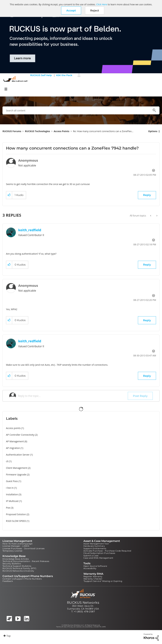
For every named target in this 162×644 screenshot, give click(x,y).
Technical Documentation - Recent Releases (26, 561)
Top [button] (9, 636)
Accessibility (90, 568)
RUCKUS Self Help (41, 75)
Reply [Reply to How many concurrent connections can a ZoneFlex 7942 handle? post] (147, 195)
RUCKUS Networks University (18, 571)
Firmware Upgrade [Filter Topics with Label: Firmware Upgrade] (16, 475)
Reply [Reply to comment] (147, 265)
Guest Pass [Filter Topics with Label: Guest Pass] (12, 481)
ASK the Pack (64, 75)
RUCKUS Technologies (37, 131)
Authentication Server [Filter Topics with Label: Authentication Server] (18, 455)
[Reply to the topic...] (73, 396)
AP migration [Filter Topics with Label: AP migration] (13, 448)
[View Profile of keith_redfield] (30, 230)
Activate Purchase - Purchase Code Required (107, 551)
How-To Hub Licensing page (17, 544)
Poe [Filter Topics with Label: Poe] (8, 508)
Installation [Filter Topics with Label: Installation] (12, 494)
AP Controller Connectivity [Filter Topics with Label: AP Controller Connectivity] (20, 435)
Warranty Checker (93, 579)
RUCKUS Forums (12, 131)
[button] (71, 10)
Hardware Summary (94, 546)
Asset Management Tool (96, 544)
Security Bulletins (12, 564)
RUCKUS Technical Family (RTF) (19, 568)
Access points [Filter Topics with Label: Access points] (13, 428)
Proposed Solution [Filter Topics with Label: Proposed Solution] (16, 514)
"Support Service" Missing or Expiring (103, 581)
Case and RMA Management (98, 558)
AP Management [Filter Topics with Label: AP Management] (15, 441)
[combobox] (81, 110)
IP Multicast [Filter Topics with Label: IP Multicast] (12, 501)
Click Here (102, 4)
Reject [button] (95, 11)
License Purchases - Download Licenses (24, 548)
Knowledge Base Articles (16, 559)
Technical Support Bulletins (17, 566)
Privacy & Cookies (75, 627)
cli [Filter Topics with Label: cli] (7, 461)
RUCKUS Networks (83, 603)
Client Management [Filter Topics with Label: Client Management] (17, 468)
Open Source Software (95, 566)
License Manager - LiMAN (16, 546)
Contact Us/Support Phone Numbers (22, 579)
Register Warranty (93, 576)
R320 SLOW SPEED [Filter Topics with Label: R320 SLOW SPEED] (16, 521)
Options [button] (153, 131)
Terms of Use (61, 627)
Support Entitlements (95, 548)
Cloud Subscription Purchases (99, 553)
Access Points (61, 131)
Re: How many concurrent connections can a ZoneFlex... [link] (103, 131)
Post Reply (140, 396)
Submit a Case (91, 556)
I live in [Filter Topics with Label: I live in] (10, 488)
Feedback (8, 581)
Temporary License (12, 551)
